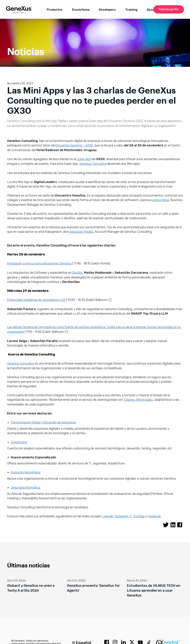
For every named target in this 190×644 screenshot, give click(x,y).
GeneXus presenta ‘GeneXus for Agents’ (94, 588)
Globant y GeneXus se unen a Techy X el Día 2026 (31, 588)
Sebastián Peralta (81, 232)
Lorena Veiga (160, 200)
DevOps (77, 273)
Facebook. (155, 516)
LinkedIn (108, 516)
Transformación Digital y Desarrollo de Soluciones (43, 422)
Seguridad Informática (26, 488)
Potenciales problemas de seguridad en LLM (36, 300)
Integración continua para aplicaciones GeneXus (39, 263)
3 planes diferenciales (138, 400)
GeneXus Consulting (93, 164)
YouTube (139, 516)
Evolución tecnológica (26, 472)
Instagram (122, 516)
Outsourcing (19, 442)
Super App (84, 159)
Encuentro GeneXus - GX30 (74, 145)
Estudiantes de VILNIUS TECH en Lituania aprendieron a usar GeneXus (154, 591)
